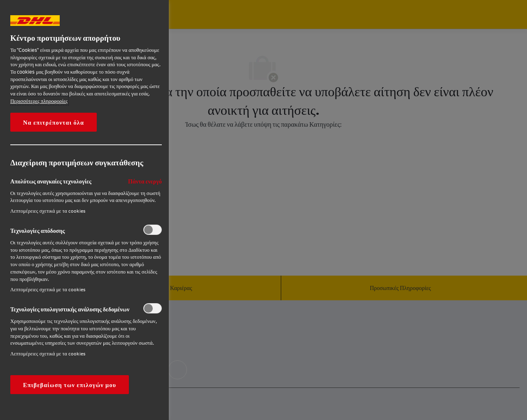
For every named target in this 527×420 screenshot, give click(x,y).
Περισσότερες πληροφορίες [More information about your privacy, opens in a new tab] (39, 101)
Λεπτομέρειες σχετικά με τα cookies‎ (48, 211)
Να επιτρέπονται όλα (54, 122)
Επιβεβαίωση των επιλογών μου (70, 385)
